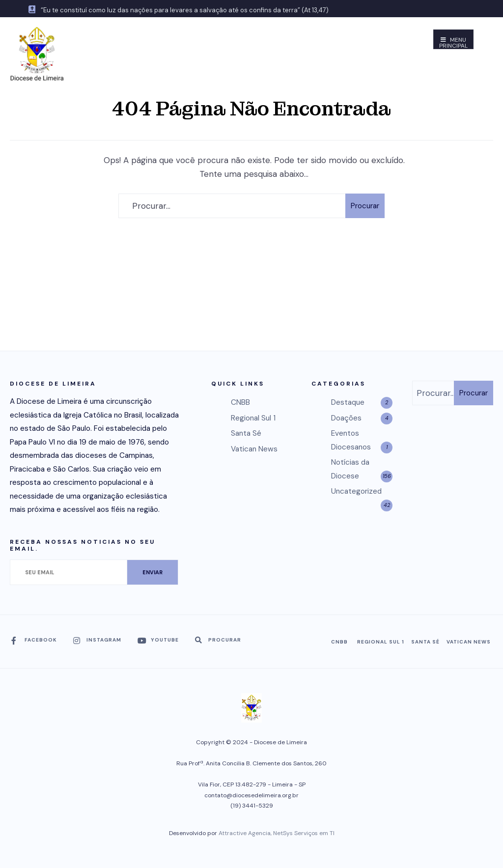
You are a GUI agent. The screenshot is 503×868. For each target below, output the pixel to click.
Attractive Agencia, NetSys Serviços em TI (277, 833)
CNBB (240, 402)
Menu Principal (453, 42)
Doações (346, 418)
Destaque (348, 402)
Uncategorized (356, 491)
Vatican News (254, 449)
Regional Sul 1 (253, 418)
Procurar (365, 206)
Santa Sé (246, 433)
